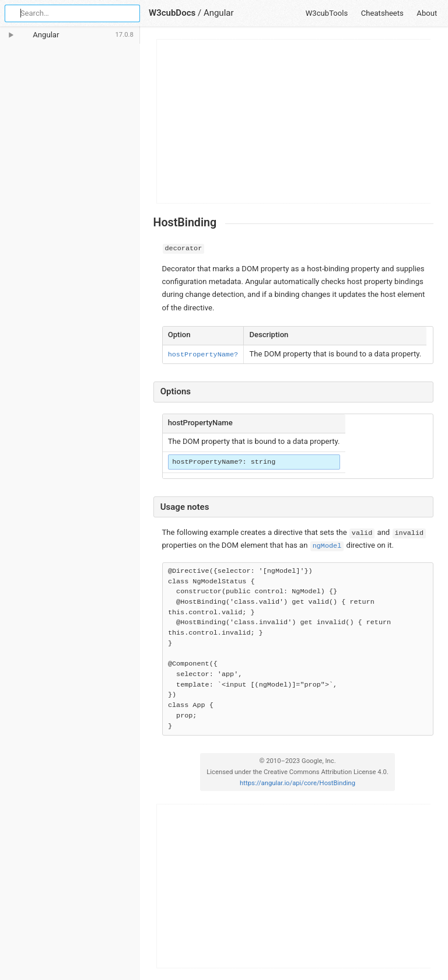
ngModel (327, 546)
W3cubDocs (172, 13)
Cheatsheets (382, 13)
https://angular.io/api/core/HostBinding (297, 783)
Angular (219, 13)
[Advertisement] (294, 121)
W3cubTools (327, 13)
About (427, 13)
